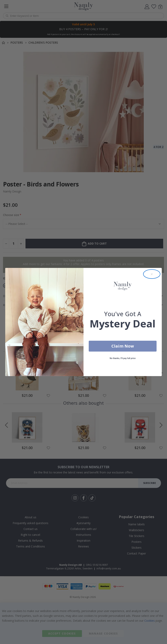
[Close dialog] (152, 274)
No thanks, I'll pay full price (123, 358)
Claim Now (123, 346)
